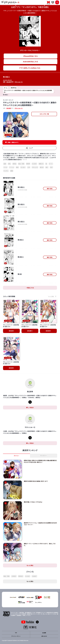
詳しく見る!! (30, 407)
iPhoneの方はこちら (31, 56)
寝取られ (41, 164)
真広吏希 (9, 82)
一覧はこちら (30, 288)
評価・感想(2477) (13, 142)
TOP (16, 633)
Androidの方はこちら (31, 62)
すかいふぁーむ (19, 82)
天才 (51, 167)
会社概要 (44, 633)
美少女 (42, 167)
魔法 (17, 167)
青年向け (21, 576)
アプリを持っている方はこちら (30, 68)
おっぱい (23, 167)
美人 (47, 167)
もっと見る (30, 565)
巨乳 (9, 164)
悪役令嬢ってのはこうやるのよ (33, 502)
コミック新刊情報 (9, 296)
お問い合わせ (44, 636)
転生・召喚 (21, 164)
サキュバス (35, 167)
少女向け (34, 576)
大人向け (34, 164)
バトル (5, 167)
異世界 (28, 164)
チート (51, 164)
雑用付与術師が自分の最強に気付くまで (36, 481)
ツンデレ (6, 171)
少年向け (14, 576)
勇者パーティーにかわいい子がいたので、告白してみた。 (40, 545)
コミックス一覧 (44, 114)
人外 (29, 167)
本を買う (11, 331)
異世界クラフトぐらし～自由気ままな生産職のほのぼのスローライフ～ (40, 524)
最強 (12, 171)
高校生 (14, 164)
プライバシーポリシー (16, 636)
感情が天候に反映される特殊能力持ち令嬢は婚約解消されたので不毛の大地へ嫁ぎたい (40, 461)
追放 (5, 164)
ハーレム (12, 167)
